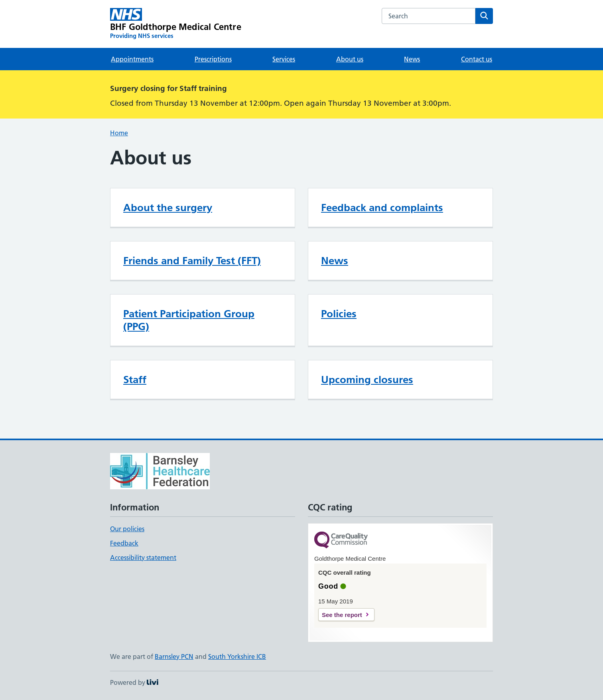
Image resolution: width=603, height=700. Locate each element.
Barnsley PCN (174, 656)
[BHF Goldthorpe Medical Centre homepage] (176, 24)
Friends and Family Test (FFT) (192, 261)
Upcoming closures (367, 380)
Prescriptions (213, 59)
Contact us (477, 59)
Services (284, 59)
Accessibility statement (143, 558)
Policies (339, 314)
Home (119, 133)
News (412, 59)
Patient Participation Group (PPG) (189, 320)
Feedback (124, 543)
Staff (135, 380)
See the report (342, 615)
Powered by (134, 682)
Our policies (127, 529)
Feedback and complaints (382, 208)
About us (350, 59)
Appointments (132, 59)
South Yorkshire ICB (237, 656)
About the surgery (168, 208)
